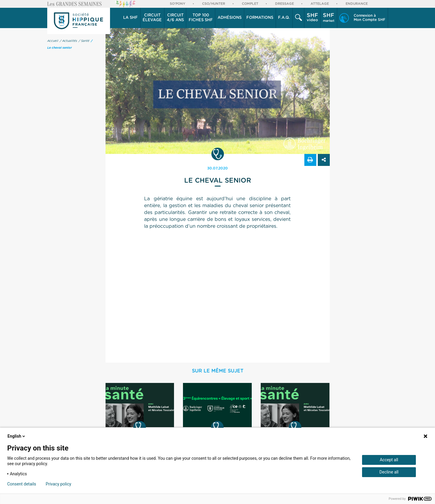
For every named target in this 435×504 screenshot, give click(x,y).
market (329, 18)
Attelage (320, 4)
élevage (152, 18)
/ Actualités (68, 41)
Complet (250, 4)
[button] (131, 18)
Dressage (284, 4)
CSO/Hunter (214, 4)
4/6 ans (175, 18)
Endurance (357, 4)
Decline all (389, 472)
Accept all (389, 460)
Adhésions (230, 18)
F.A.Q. (284, 18)
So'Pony (178, 4)
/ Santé (84, 41)
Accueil (53, 41)
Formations (260, 18)
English (17, 436)
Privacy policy (58, 484)
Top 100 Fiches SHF (201, 18)
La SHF (130, 18)
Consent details (22, 484)
